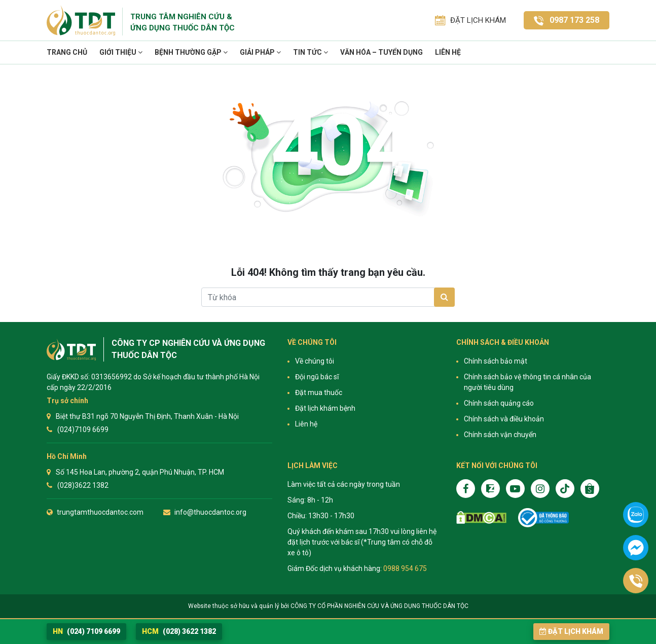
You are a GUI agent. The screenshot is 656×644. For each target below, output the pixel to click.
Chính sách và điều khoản (504, 419)
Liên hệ (448, 52)
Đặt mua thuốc (319, 392)
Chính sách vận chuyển (500, 435)
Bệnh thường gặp (191, 52)
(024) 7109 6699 (86, 631)
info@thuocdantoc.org (210, 512)
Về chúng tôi (315, 361)
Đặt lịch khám (571, 631)
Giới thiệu (121, 52)
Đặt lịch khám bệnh (325, 408)
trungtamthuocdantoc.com (100, 512)
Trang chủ (67, 52)
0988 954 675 (405, 568)
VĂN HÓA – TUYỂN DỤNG (381, 52)
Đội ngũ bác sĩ (317, 377)
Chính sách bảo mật (496, 361)
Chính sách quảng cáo (499, 403)
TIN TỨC (311, 52)
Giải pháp (260, 52)
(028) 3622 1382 (179, 631)
